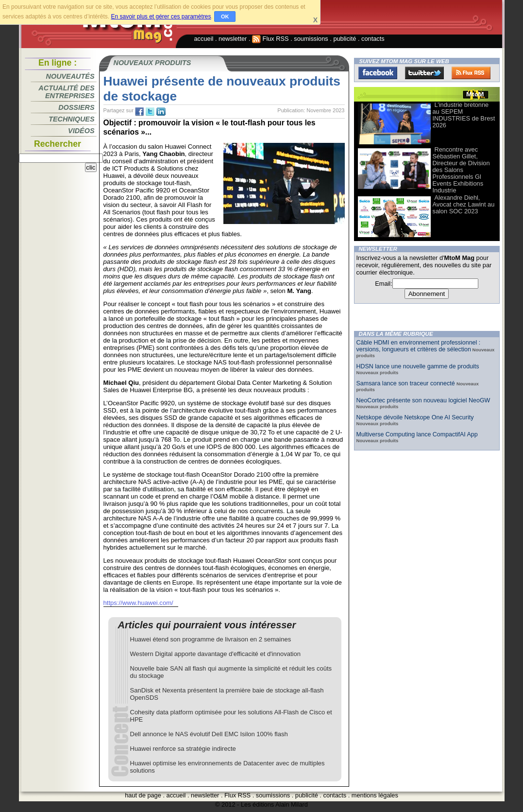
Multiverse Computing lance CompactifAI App (417, 434)
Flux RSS (270, 39)
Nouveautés (70, 76)
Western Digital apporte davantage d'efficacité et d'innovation (215, 654)
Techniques (71, 119)
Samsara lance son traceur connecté (407, 383)
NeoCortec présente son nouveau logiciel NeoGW (423, 400)
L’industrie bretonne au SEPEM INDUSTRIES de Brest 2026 (464, 115)
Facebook (378, 73)
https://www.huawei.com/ (138, 603)
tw (150, 112)
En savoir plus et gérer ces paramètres (161, 17)
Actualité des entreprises (66, 92)
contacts (373, 39)
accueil (204, 39)
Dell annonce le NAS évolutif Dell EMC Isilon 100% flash (209, 734)
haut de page (143, 795)
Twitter (424, 73)
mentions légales (375, 795)
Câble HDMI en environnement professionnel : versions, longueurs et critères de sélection (419, 346)
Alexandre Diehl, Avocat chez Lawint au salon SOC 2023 (464, 204)
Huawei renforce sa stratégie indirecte (183, 749)
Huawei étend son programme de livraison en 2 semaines (211, 639)
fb (139, 112)
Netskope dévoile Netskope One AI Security (415, 417)
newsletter (233, 39)
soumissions (311, 39)
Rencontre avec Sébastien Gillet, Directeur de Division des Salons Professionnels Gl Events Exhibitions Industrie (461, 170)
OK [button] (225, 17)
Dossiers (76, 107)
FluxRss (471, 73)
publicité (345, 39)
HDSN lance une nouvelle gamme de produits (418, 366)
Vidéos (81, 131)
